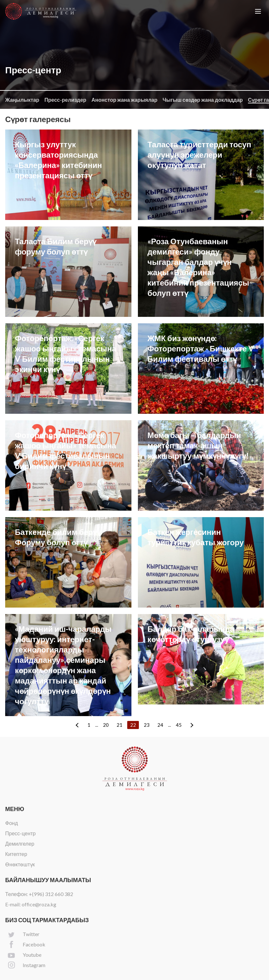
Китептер (16, 854)
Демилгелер (20, 844)
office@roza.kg (39, 904)
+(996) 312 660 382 (51, 894)
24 (160, 725)
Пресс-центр (20, 833)
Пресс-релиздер (65, 100)
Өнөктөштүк (20, 864)
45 (179, 725)
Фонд (11, 823)
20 (106, 725)
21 (119, 725)
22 (133, 725)
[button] (258, 11)
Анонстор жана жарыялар (124, 100)
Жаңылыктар (22, 100)
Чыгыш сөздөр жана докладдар (203, 100)
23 (147, 725)
